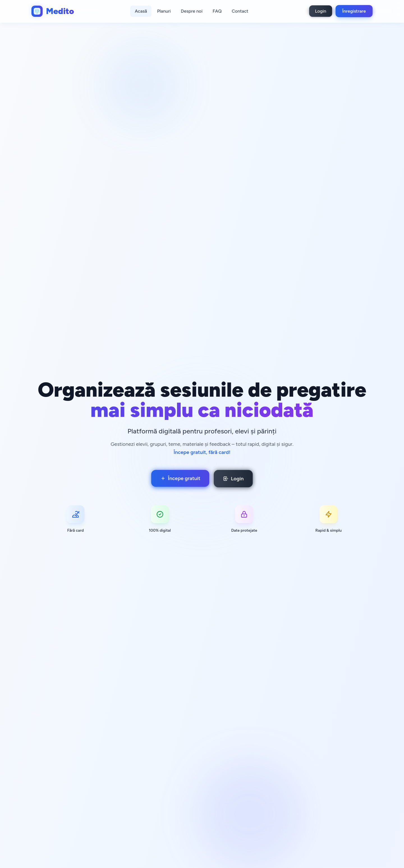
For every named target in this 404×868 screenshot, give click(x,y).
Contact (240, 11)
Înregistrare (354, 11)
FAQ (217, 11)
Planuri (164, 11)
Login (321, 11)
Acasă (141, 11)
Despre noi (192, 11)
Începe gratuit (180, 478)
